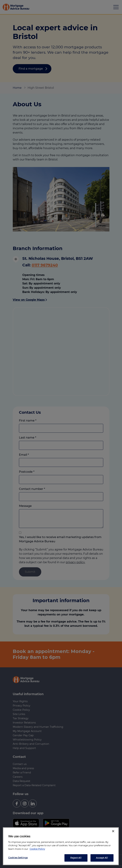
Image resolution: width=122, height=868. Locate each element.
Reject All (76, 858)
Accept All (102, 858)
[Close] (113, 831)
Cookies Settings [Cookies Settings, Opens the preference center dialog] (18, 858)
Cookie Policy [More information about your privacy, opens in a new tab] (37, 849)
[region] (61, 846)
